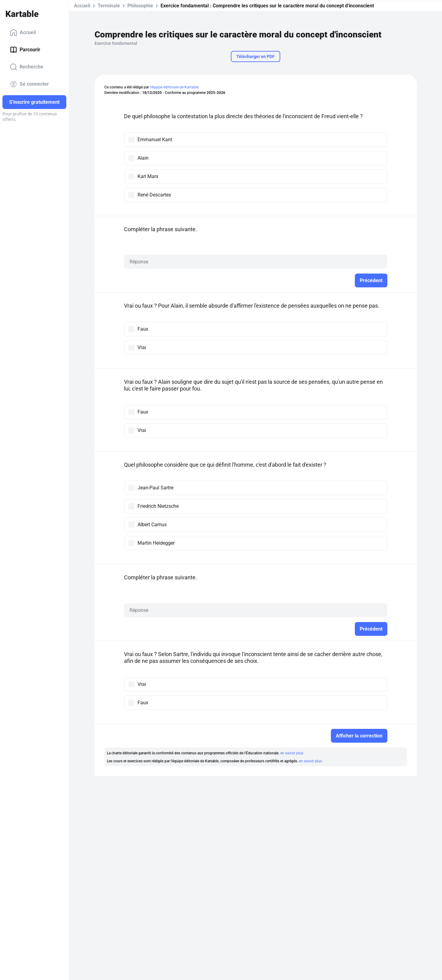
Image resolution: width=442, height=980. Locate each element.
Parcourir (25, 50)
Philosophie (140, 6)
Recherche (27, 67)
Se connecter (29, 84)
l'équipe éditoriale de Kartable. (175, 87)
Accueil (23, 33)
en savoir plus (292, 753)
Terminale (109, 6)
